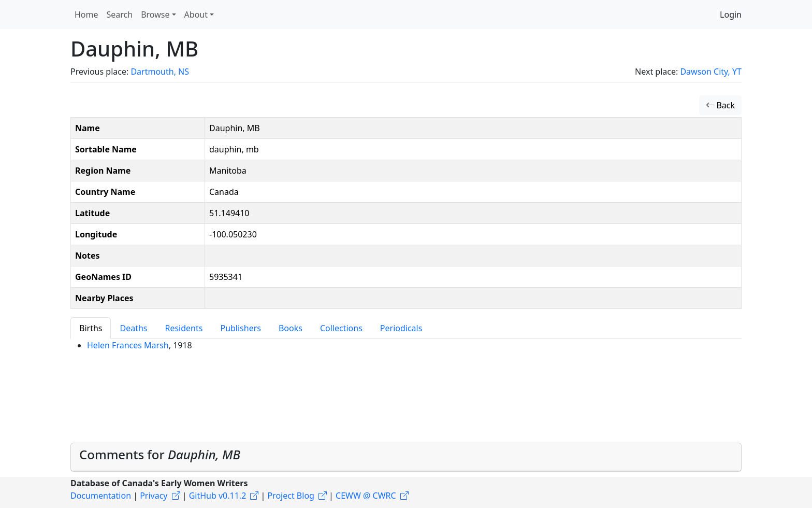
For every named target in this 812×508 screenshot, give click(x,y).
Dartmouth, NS (160, 72)
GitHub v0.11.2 (218, 496)
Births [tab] (91, 328)
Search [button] (120, 15)
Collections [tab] (341, 328)
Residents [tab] (184, 328)
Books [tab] (291, 328)
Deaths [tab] (133, 328)
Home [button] (86, 15)
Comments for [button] (160, 454)
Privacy (154, 496)
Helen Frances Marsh (128, 345)
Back (720, 105)
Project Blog (291, 496)
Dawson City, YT (711, 72)
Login (731, 15)
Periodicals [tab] (401, 328)
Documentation (101, 496)
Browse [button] (155, 15)
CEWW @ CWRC (366, 496)
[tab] (406, 457)
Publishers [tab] (241, 328)
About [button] (196, 15)
